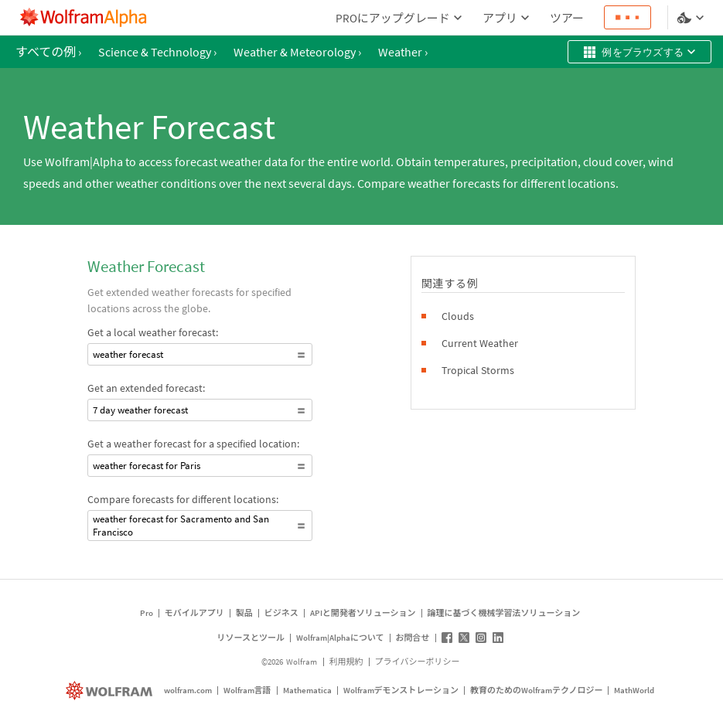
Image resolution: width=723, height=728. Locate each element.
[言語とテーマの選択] (692, 18)
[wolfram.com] (111, 691)
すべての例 (48, 52)
